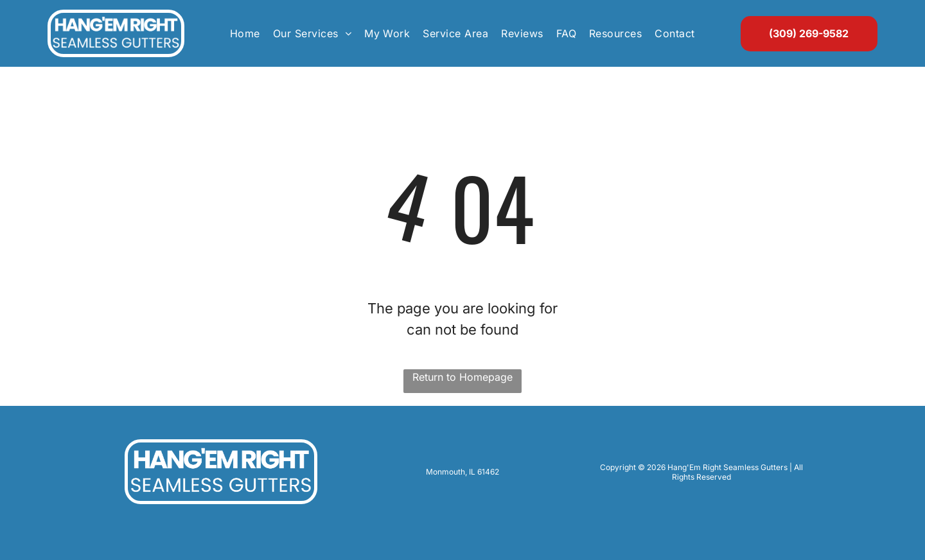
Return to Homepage (463, 377)
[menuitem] (245, 33)
